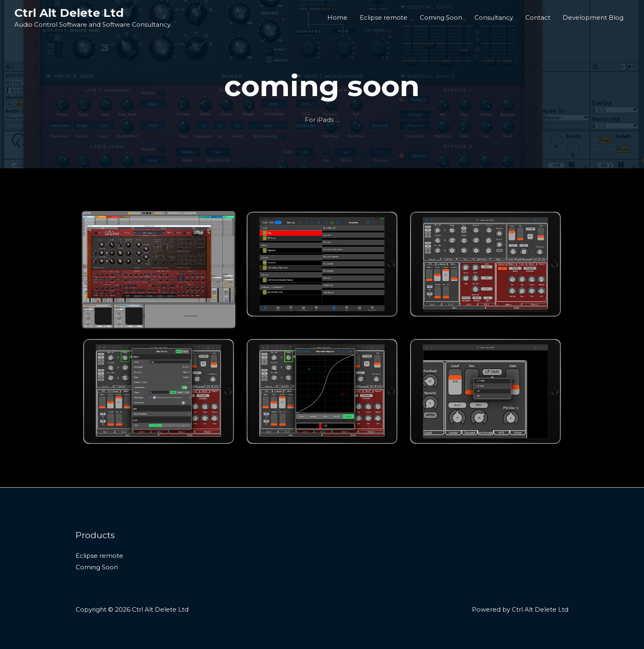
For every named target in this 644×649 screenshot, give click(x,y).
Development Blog (593, 17)
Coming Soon (441, 17)
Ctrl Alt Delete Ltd (69, 13)
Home (337, 17)
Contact (538, 17)
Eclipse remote (384, 17)
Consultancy (494, 17)
